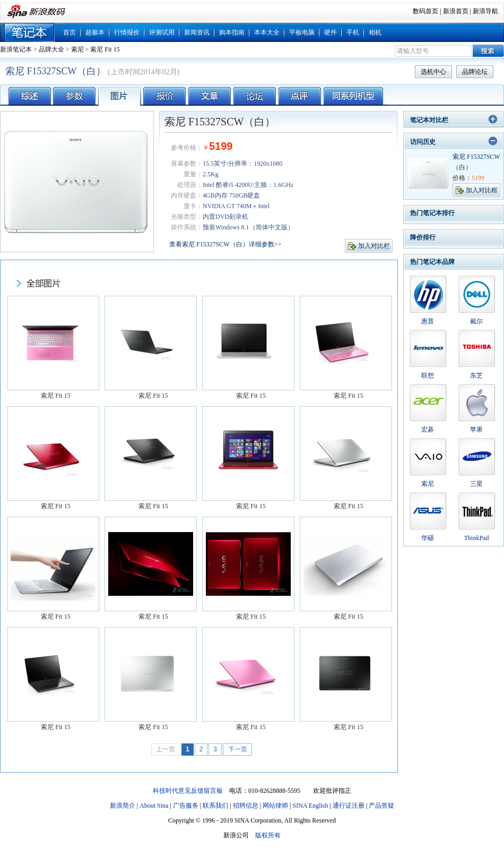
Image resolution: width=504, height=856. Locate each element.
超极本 (95, 32)
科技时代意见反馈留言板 (188, 791)
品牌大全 (51, 49)
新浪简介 (123, 806)
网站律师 (275, 806)
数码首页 (425, 11)
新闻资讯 (197, 32)
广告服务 (186, 806)
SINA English (310, 806)
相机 (375, 32)
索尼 (77, 49)
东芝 (476, 375)
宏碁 (428, 430)
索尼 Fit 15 (105, 49)
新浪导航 (485, 11)
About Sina (154, 806)
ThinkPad (477, 538)
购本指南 (232, 32)
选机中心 (433, 72)
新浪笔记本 (16, 49)
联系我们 (215, 806)
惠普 (428, 321)
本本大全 (267, 32)
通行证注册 (349, 806)
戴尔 (476, 321)
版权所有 (268, 835)
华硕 (428, 538)
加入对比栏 (374, 246)
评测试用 (162, 32)
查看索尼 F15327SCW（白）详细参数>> (225, 244)
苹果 (476, 430)
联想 (428, 375)
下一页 (238, 749)
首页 (69, 32)
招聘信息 (246, 806)
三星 (476, 484)
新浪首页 (456, 11)
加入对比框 (482, 190)
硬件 (331, 32)
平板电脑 (302, 32)
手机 (353, 32)
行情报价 (127, 32)
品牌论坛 (475, 72)
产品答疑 (381, 806)
